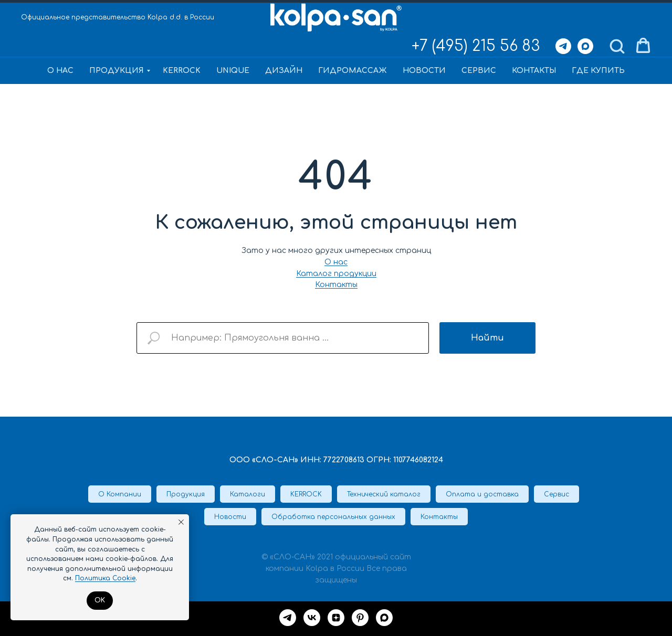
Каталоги (248, 494)
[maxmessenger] (384, 618)
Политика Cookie (105, 578)
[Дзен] (336, 618)
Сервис (479, 71)
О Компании (120, 494)
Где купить (598, 71)
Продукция (117, 71)
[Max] (585, 46)
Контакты (534, 71)
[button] (617, 46)
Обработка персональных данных (333, 517)
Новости (424, 71)
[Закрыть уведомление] (181, 522)
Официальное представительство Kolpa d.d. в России (118, 17)
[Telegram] (563, 46)
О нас (60, 71)
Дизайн (284, 71)
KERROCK (182, 71)
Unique (233, 71)
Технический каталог (384, 494)
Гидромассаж (353, 71)
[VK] (312, 618)
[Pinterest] (360, 618)
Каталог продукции (336, 274)
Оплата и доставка (482, 494)
